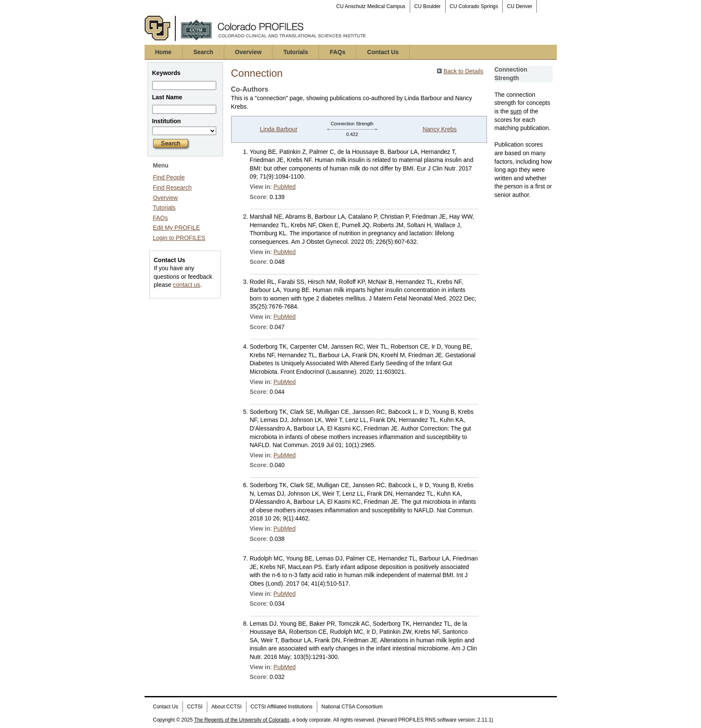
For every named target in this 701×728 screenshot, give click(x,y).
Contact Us (383, 52)
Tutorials (295, 52)
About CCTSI (227, 707)
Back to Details (463, 71)
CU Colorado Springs (474, 6)
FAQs (337, 52)
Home (164, 52)
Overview (248, 52)
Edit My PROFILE (177, 228)
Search (203, 52)
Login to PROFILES (179, 238)
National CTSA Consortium (352, 707)
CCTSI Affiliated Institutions (282, 707)
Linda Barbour (279, 129)
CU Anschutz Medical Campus (371, 6)
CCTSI (195, 707)
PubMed (284, 187)
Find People (169, 177)
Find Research (172, 188)
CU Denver (520, 6)
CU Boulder (428, 6)
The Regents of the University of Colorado (242, 720)
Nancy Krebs (440, 129)
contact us (187, 285)
